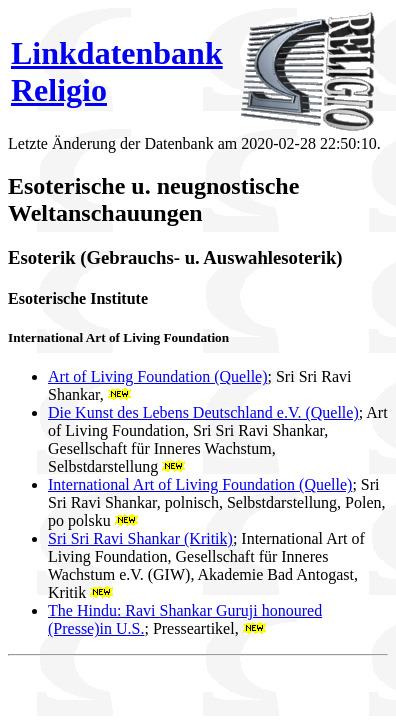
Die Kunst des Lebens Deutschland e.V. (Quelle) (203, 412)
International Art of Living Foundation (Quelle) (200, 484)
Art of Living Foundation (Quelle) (158, 376)
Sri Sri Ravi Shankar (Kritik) (140, 538)
